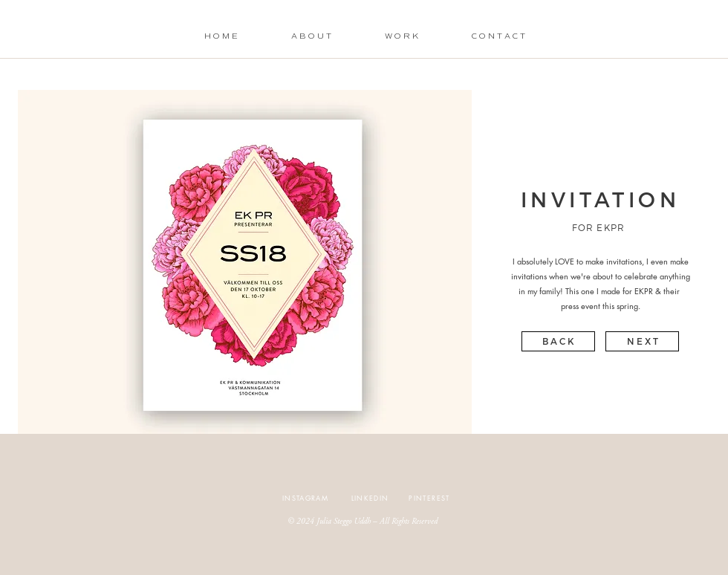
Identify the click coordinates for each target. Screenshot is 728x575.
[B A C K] (558, 341)
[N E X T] (642, 341)
